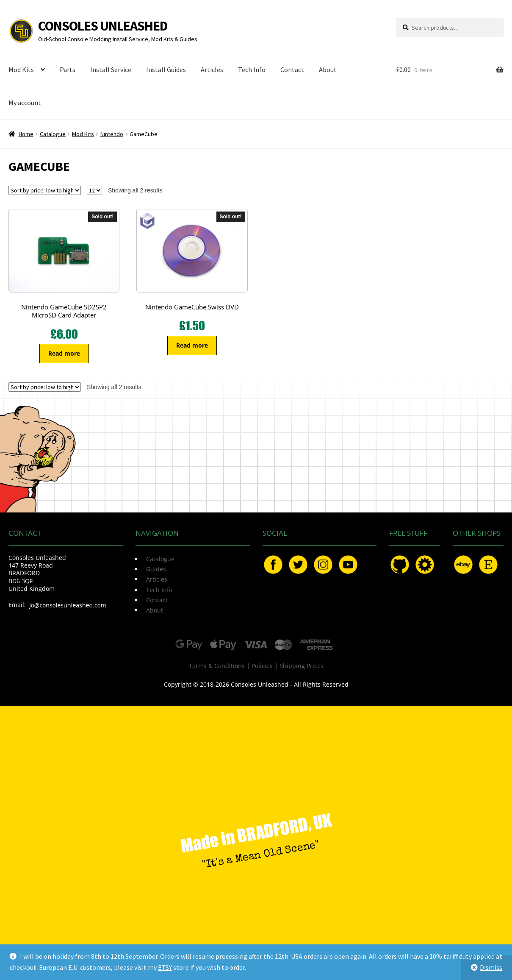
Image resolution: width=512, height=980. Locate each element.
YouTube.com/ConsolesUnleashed (348, 565)
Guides (156, 569)
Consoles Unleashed (103, 26)
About (328, 70)
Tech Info (252, 70)
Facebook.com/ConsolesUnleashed (273, 565)
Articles (212, 70)
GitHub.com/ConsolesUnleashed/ (400, 565)
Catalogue (53, 134)
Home (26, 134)
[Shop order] (45, 190)
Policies (262, 666)
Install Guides (166, 70)
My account (25, 103)
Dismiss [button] (491, 967)
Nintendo (112, 134)
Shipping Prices (302, 666)
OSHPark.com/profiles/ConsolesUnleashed (425, 565)
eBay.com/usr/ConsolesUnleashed (463, 565)
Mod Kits (21, 70)
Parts (68, 70)
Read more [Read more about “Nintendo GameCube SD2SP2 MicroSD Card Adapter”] (64, 353)
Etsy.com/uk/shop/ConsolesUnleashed (488, 565)
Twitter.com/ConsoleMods (298, 565)
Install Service (111, 70)
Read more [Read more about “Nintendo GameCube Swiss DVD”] (192, 345)
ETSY (165, 967)
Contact (292, 70)
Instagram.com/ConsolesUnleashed (323, 565)
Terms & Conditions (217, 666)
